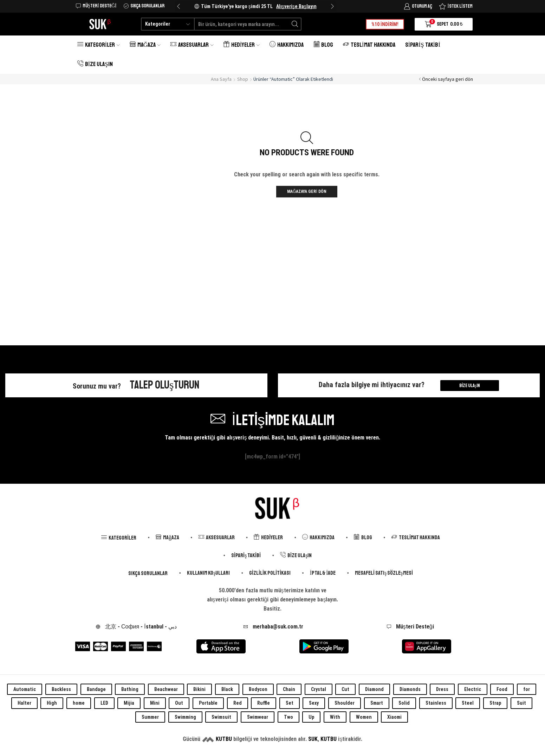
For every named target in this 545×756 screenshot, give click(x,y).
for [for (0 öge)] (527, 689)
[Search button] (295, 24)
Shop (243, 79)
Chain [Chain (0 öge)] (289, 689)
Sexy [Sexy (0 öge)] (314, 703)
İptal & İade (323, 573)
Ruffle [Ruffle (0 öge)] (264, 703)
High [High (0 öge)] (52, 703)
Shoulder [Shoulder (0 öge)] (345, 703)
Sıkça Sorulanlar (148, 573)
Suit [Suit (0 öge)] (521, 703)
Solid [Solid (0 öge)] (404, 703)
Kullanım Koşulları (208, 573)
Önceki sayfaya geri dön (447, 79)
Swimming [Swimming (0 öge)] (185, 717)
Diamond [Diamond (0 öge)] (374, 689)
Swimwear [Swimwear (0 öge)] (258, 717)
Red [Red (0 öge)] (238, 703)
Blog (323, 45)
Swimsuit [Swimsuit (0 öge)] (221, 717)
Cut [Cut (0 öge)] (345, 689)
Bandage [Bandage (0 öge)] (96, 689)
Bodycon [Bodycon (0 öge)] (258, 689)
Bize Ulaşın (95, 64)
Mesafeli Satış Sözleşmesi (384, 573)
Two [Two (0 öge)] (288, 717)
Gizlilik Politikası (270, 573)
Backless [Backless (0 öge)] (61, 689)
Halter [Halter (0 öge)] (24, 703)
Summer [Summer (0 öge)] (150, 717)
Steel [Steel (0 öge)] (468, 703)
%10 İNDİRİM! (385, 24)
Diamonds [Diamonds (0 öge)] (410, 689)
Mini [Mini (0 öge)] (155, 703)
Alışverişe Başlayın (296, 6)
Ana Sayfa (221, 79)
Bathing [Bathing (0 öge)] (130, 689)
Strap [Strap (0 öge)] (495, 703)
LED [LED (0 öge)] (104, 703)
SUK (313, 739)
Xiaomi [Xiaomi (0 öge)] (394, 717)
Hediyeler (242, 45)
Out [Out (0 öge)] (179, 703)
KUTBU (224, 739)
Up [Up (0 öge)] (311, 717)
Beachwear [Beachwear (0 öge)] (166, 689)
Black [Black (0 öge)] (227, 689)
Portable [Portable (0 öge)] (208, 703)
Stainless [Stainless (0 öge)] (436, 703)
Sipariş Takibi (423, 45)
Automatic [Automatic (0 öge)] (25, 689)
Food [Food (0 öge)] (502, 689)
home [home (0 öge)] (79, 703)
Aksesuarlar (192, 45)
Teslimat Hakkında (369, 45)
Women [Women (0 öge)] (364, 717)
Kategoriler (99, 45)
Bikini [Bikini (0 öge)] (199, 689)
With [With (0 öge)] (335, 717)
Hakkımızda (287, 45)
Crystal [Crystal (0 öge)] (319, 689)
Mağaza (145, 45)
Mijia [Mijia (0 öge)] (129, 703)
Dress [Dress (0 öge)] (442, 689)
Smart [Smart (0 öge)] (377, 703)
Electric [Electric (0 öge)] (473, 689)
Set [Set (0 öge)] (290, 703)
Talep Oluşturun (165, 385)
